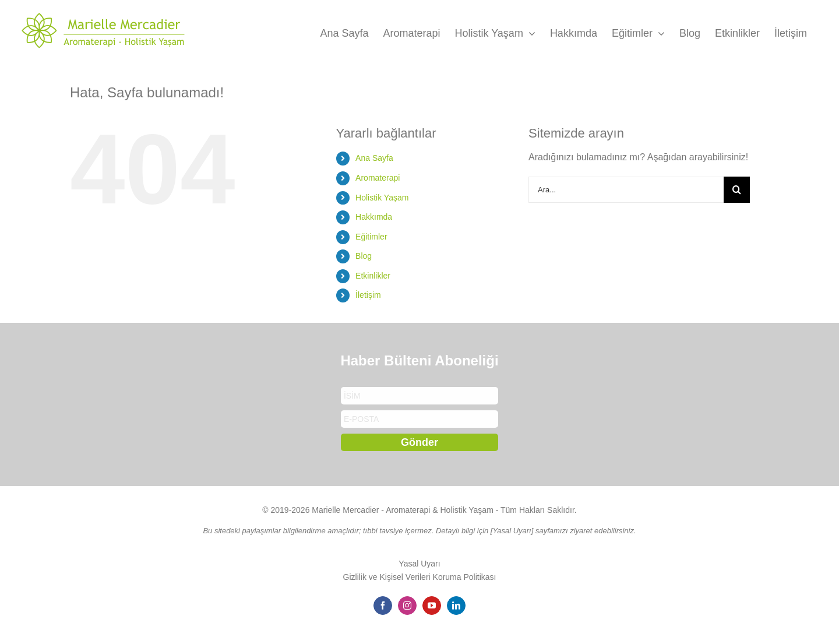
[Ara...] (626, 190)
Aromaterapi (378, 178)
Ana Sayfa (374, 158)
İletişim (368, 295)
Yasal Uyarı (419, 564)
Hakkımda (374, 217)
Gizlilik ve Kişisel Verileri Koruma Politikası (420, 577)
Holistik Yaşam (382, 198)
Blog (364, 256)
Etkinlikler (373, 276)
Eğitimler (371, 237)
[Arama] (737, 190)
